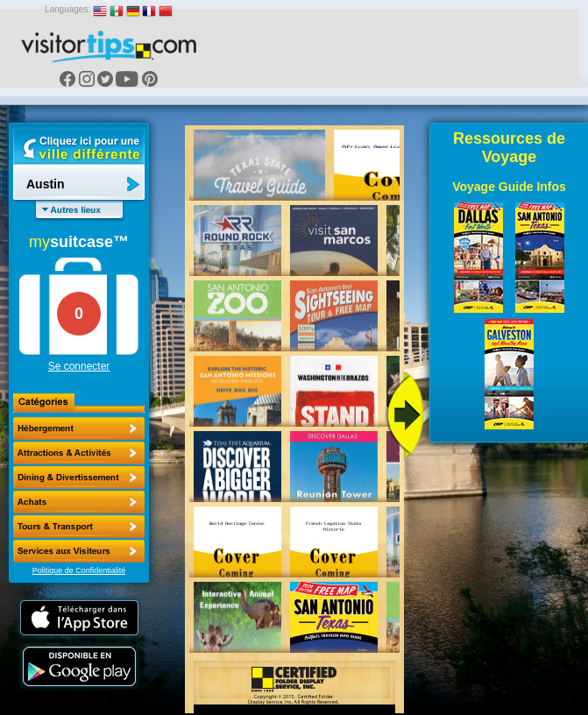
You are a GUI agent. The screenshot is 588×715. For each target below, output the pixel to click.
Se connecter (79, 366)
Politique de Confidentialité (79, 570)
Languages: (67, 9)
